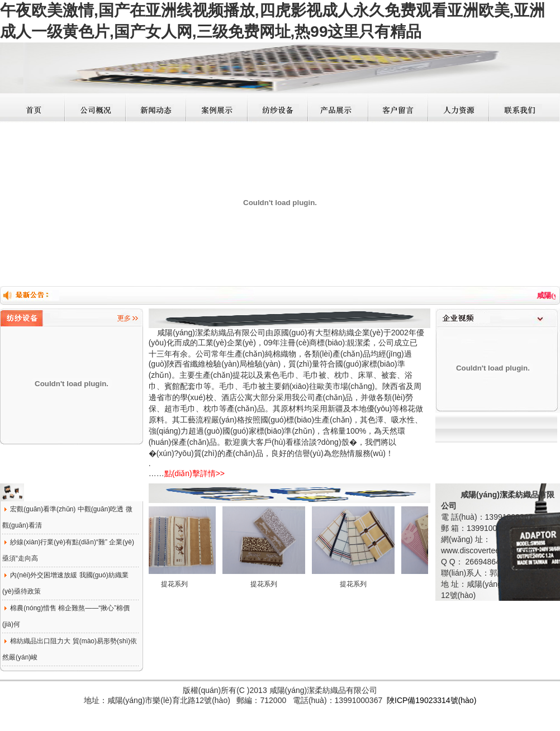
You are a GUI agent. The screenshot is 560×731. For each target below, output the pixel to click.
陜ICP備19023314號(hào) (431, 700)
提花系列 (178, 584)
